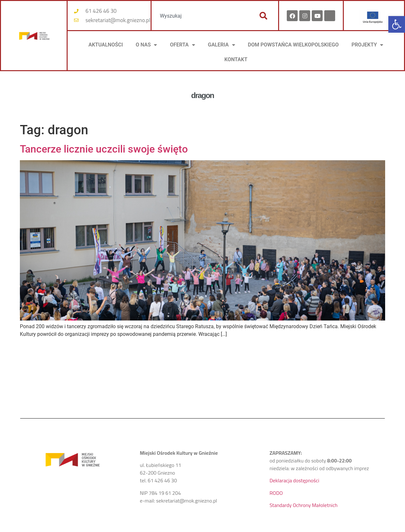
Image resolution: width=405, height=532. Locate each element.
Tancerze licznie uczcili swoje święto (104, 149)
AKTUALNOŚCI (106, 45)
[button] (397, 24)
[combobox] (202, 16)
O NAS (147, 45)
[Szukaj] (263, 16)
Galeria (222, 45)
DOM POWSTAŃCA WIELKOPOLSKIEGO (293, 45)
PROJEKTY (367, 45)
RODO (276, 493)
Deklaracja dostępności (294, 480)
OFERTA (182, 45)
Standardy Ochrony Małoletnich (303, 505)
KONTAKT (236, 59)
